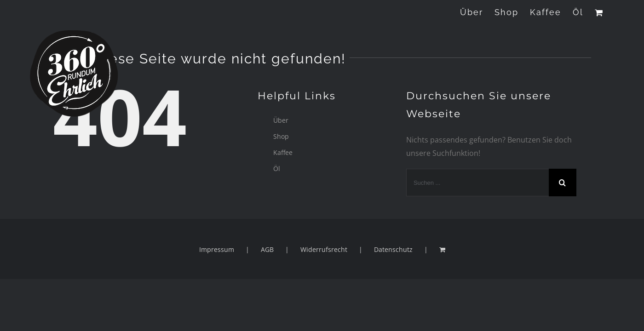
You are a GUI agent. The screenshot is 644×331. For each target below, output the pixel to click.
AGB (267, 249)
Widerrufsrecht (324, 249)
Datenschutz (393, 249)
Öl (277, 168)
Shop (281, 136)
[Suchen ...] (477, 183)
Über (281, 120)
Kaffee (283, 152)
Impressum (217, 249)
